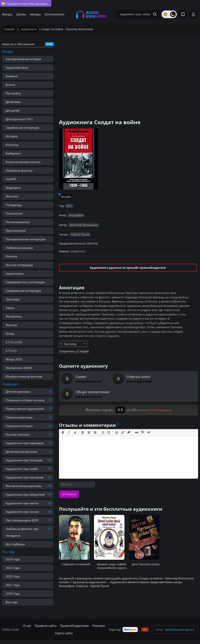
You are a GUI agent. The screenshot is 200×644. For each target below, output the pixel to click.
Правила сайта (46, 626)
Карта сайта (64, 633)
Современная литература (23, 291)
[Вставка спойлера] (143, 417)
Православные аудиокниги (25, 409)
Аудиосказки (15, 273)
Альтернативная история (23, 59)
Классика (12, 145)
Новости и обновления (18, 44)
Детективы (13, 102)
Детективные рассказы (22, 452)
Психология (14, 213)
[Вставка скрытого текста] (149, 417)
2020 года (13, 593)
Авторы (35, 14)
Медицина (13, 188)
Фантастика (14, 316)
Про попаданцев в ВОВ (22, 520)
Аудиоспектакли (17, 68)
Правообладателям (74, 626)
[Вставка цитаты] (137, 417)
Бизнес (11, 85)
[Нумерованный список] (109, 417)
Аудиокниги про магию (22, 503)
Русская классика (18, 434)
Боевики (12, 76)
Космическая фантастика (23, 162)
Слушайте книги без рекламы (24, 3)
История (12, 136)
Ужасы (10, 308)
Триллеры (13, 299)
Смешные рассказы (19, 417)
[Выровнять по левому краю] (83, 417)
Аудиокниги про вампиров (25, 443)
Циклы (21, 14)
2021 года (13, 585)
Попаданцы (14, 205)
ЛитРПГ (11, 179)
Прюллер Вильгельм (84, 225)
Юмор (10, 334)
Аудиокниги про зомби (22, 469)
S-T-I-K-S (11, 351)
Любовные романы (19, 248)
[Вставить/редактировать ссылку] (123, 417)
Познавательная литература (25, 239)
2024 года (13, 559)
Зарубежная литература (22, 128)
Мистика (12, 196)
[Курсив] (69, 417)
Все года (12, 602)
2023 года (13, 568)
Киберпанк (13, 153)
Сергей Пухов (80, 234)
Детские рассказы (18, 392)
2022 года (13, 576)
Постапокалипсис (18, 222)
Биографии (76, 215)
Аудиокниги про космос (22, 512)
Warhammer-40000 (19, 368)
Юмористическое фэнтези (24, 376)
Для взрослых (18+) (19, 119)
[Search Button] (155, 14)
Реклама (99, 626)
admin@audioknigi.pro (180, 630)
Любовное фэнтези (19, 170)
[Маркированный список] (103, 417)
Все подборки (15, 544)
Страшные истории (19, 426)
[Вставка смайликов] (117, 417)
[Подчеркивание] (75, 417)
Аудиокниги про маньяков (24, 477)
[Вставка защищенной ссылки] (129, 417)
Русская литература (19, 265)
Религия (11, 256)
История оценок (161, 395)
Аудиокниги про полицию (24, 460)
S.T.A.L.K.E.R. (14, 342)
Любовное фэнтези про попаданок (22, 532)
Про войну (13, 93)
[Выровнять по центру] (89, 417)
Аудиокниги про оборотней (25, 494)
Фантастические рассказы (24, 486)
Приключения (16, 231)
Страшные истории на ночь (25, 400)
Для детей (13, 110)
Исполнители (54, 14)
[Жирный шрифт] (63, 417)
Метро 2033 (14, 359)
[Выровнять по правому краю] (95, 417)
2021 (69, 206)
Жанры (7, 14)
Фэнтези (12, 325)
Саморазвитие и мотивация (25, 282)
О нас (27, 626)
